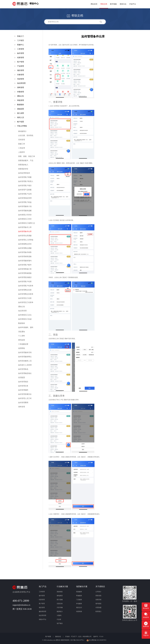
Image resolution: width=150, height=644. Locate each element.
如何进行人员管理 (25, 365)
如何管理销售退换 (25, 256)
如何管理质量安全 (25, 394)
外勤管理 (21, 92)
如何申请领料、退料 (26, 327)
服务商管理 (42, 612)
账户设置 (21, 122)
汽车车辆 (60, 608)
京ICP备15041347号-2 (77, 640)
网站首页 (94, 4)
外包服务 (79, 604)
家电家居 (60, 596)
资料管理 (21, 87)
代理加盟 (98, 608)
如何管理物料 (23, 390)
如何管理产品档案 (25, 190)
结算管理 (21, 58)
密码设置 (22, 340)
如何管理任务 (23, 386)
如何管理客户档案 (25, 177)
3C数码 (59, 615)
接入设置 (21, 113)
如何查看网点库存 (25, 244)
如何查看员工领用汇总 (27, 223)
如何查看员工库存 (25, 219)
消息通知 (22, 332)
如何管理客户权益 (25, 202)
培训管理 (21, 79)
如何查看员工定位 (25, 315)
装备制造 (60, 592)
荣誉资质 (98, 596)
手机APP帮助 (22, 126)
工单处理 (22, 148)
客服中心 (21, 45)
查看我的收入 (23, 165)
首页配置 (22, 378)
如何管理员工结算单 (26, 302)
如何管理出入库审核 (26, 240)
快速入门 (21, 36)
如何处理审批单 (24, 173)
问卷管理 (21, 75)
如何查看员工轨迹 (25, 319)
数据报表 (21, 105)
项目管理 (21, 70)
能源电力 (60, 612)
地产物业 (60, 623)
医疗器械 (60, 600)
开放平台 (133, 4)
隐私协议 (58, 637)
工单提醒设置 (23, 344)
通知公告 (21, 96)
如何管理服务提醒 (25, 211)
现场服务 (79, 592)
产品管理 (21, 66)
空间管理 (22, 140)
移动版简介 (22, 131)
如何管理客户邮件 (25, 265)
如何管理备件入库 (25, 227)
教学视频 (113, 4)
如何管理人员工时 (25, 398)
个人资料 (22, 336)
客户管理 (21, 62)
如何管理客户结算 (25, 282)
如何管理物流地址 (25, 373)
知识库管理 (21, 83)
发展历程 (98, 600)
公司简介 (98, 592)
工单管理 (21, 49)
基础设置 (21, 109)
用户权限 (48, 637)
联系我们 (98, 612)
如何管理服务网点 (25, 357)
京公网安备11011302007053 (96, 640)
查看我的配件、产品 (26, 161)
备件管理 (21, 53)
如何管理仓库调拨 (25, 236)
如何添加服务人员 (25, 361)
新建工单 (22, 144)
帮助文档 (104, 4)
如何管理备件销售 (25, 252)
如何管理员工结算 (25, 298)
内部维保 (79, 612)
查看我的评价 (23, 169)
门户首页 (21, 40)
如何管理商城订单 (25, 269)
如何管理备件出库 (25, 231)
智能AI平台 (43, 619)
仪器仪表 (60, 604)
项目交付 (79, 608)
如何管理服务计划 (25, 206)
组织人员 (21, 117)
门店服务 (79, 600)
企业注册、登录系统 (26, 135)
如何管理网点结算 (25, 290)
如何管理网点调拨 (25, 248)
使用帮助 (22, 348)
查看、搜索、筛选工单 (27, 156)
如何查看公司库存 (25, 215)
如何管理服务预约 (25, 261)
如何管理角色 (23, 369)
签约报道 (98, 604)
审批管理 (21, 100)
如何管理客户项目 (25, 186)
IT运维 (59, 619)
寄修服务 (79, 596)
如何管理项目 (23, 382)
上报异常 (22, 152)
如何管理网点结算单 (26, 294)
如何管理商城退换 (25, 273)
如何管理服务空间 (25, 352)
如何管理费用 (23, 403)
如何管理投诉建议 (25, 277)
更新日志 (123, 4)
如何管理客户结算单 (26, 286)
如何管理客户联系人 (26, 181)
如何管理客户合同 (25, 194)
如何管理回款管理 (25, 198)
